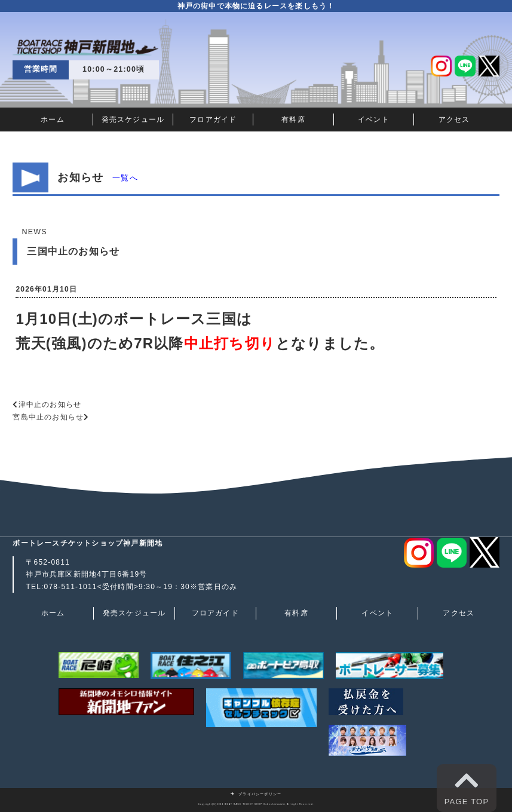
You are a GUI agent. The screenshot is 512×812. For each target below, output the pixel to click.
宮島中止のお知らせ (48, 417)
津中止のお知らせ (50, 405)
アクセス (454, 119)
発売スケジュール (133, 119)
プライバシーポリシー (256, 794)
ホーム (53, 119)
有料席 (293, 119)
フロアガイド (213, 119)
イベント (374, 119)
